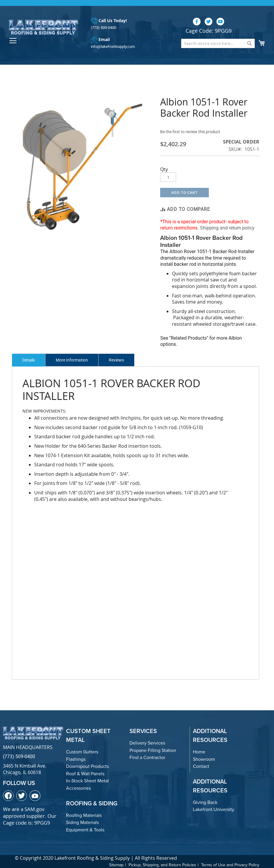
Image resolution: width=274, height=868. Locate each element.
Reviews (116, 360)
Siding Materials (82, 822)
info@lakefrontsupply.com (113, 47)
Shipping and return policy (227, 228)
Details (29, 360)
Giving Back (205, 802)
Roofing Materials (84, 815)
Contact (201, 766)
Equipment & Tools (85, 830)
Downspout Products (87, 766)
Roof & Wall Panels (85, 774)
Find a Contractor (147, 757)
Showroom (204, 759)
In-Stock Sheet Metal (87, 781)
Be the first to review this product (190, 132)
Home (199, 752)
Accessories (78, 788)
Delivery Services (147, 743)
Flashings (76, 759)
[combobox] (218, 43)
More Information (72, 360)
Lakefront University (214, 809)
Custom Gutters (82, 752)
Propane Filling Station (153, 750)
